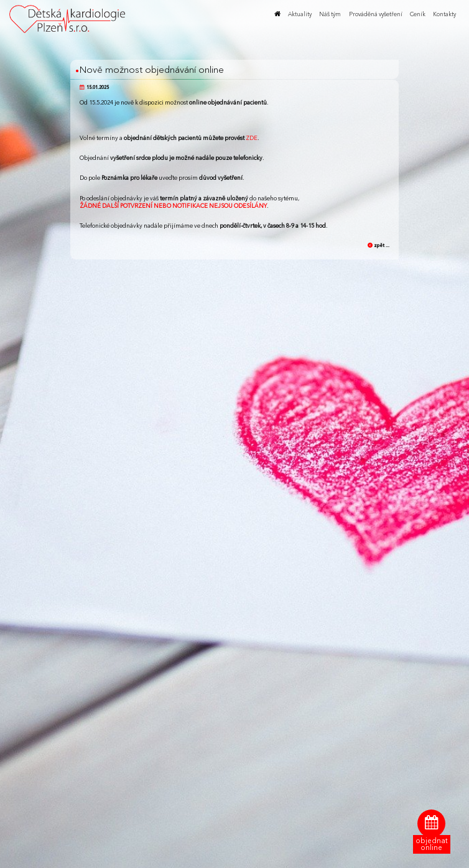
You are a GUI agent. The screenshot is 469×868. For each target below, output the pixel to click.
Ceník (418, 14)
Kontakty (444, 14)
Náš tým (330, 14)
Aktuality (300, 14)
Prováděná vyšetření (376, 14)
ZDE (252, 138)
